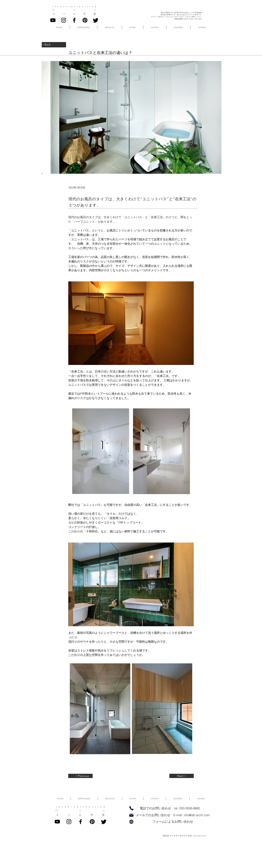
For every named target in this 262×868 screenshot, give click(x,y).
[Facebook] (74, 20)
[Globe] (131, 822)
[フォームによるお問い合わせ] (173, 822)
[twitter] (96, 20)
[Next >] (182, 776)
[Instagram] (64, 20)
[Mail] (131, 815)
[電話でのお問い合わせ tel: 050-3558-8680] (170, 808)
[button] (110, 27)
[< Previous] (80, 776)
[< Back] (54, 45)
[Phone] (131, 808)
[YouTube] (53, 20)
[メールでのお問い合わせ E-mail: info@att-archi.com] (173, 815)
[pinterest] (85, 20)
